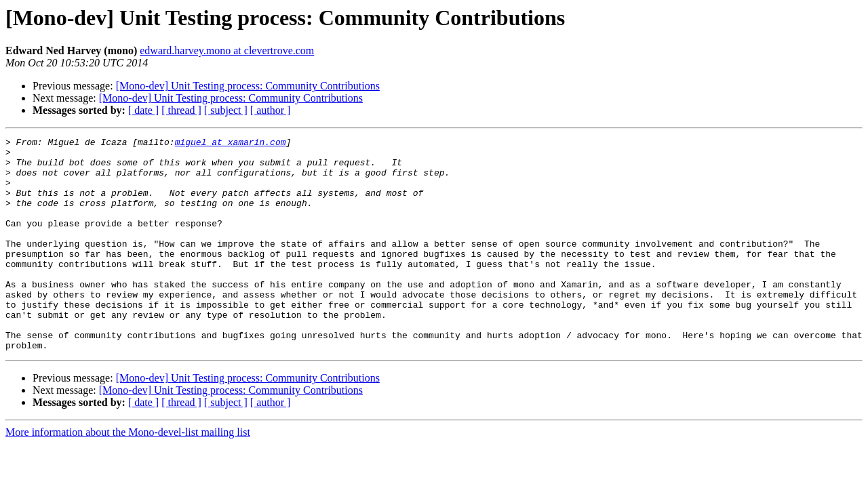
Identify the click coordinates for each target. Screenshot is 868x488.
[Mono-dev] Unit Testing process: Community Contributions (248, 86)
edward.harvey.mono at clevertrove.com (227, 50)
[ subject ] (226, 110)
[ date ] (143, 110)
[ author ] (271, 110)
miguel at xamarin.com (231, 144)
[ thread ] (181, 110)
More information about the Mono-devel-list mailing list (128, 475)
